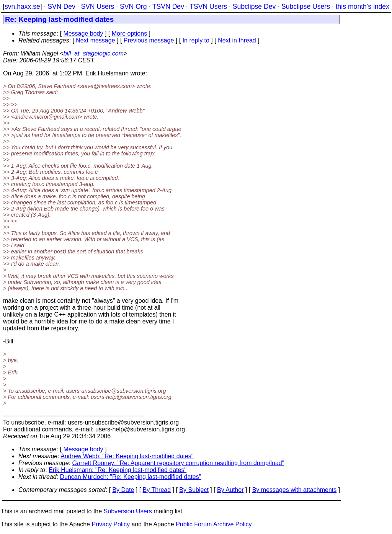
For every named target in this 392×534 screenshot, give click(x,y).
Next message (95, 40)
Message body (83, 33)
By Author (230, 490)
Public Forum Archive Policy (213, 524)
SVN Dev (61, 7)
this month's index (363, 7)
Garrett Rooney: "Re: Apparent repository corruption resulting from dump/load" (178, 463)
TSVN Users (208, 7)
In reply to (196, 40)
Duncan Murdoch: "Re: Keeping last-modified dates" (131, 477)
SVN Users (97, 7)
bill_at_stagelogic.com (94, 53)
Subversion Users (128, 511)
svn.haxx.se (22, 7)
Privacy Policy (111, 524)
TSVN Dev (168, 7)
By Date (123, 490)
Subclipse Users (306, 7)
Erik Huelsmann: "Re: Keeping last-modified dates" (118, 470)
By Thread (157, 490)
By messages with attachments (295, 490)
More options (130, 33)
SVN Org (133, 7)
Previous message (149, 40)
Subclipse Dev (254, 7)
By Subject (194, 490)
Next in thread (237, 40)
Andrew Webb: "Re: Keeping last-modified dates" (127, 456)
